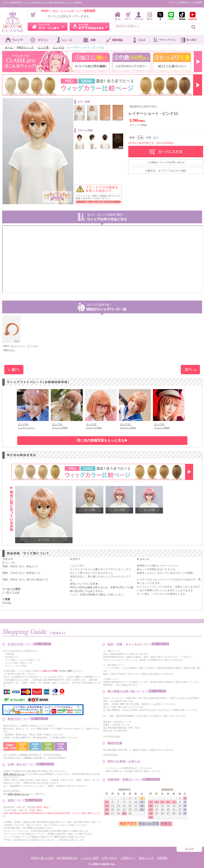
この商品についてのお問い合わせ (166, 162)
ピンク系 (43, 47)
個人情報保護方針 (67, 858)
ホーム (9, 47)
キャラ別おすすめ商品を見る (89, 27)
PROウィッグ (25, 47)
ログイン (173, 2)
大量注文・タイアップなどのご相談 (166, 171)
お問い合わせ (109, 858)
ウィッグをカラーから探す (48, 27)
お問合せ (184, 2)
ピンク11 (58, 47)
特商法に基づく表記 (42, 858)
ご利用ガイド (128, 858)
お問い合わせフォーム (14, 774)
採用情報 (162, 858)
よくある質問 (196, 2)
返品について (146, 858)
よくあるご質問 (90, 858)
